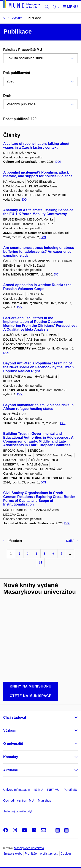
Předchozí (13, 541)
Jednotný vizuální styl (18, 811)
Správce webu (13, 854)
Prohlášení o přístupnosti (42, 854)
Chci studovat (15, 717)
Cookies (66, 854)
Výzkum (10, 730)
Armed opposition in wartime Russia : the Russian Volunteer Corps (37, 287)
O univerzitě (13, 744)
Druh (7, 96)
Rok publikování (17, 73)
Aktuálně (11, 770)
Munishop (45, 800)
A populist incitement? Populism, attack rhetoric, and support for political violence (38, 174)
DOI (58, 162)
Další (72, 541)
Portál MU (70, 790)
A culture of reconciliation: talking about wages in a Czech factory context (36, 146)
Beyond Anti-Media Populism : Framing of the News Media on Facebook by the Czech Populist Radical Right (38, 367)
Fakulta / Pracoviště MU (23, 50)
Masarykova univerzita (29, 848)
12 (40, 563)
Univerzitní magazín (17, 790)
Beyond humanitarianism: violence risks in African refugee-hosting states (38, 407)
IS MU (39, 790)
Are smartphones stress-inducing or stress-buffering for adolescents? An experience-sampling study (39, 252)
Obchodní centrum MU (18, 800)
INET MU (53, 790)
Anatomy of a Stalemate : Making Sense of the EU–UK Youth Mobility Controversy (38, 212)
